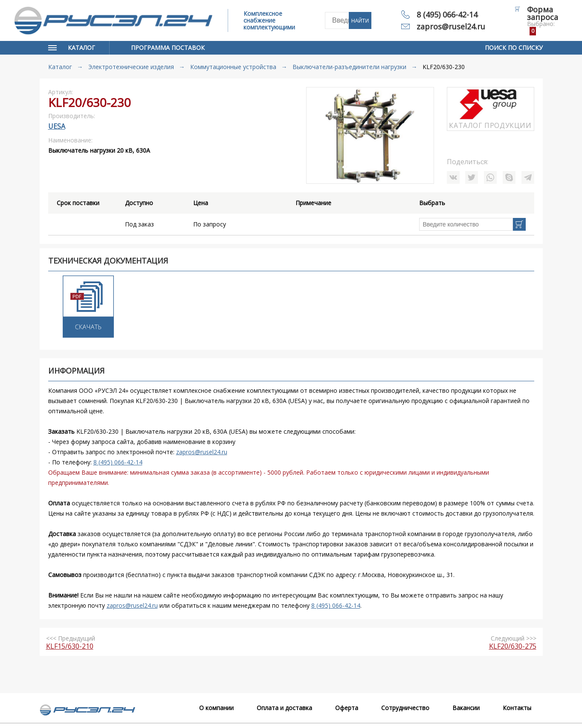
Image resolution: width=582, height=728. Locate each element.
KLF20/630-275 (513, 646)
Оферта (347, 708)
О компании (216, 708)
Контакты (517, 708)
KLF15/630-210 (70, 646)
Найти (360, 21)
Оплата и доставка (284, 708)
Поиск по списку (514, 48)
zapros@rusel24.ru (451, 26)
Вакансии (466, 708)
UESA (57, 126)
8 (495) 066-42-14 (447, 15)
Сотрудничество (405, 708)
